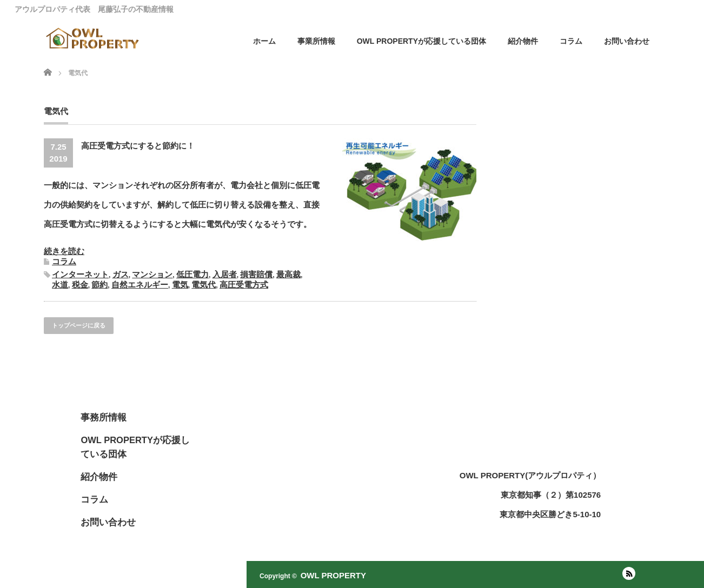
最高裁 (288, 274)
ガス (121, 274)
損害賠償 (256, 274)
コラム (571, 41)
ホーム (264, 41)
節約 (99, 285)
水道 (60, 285)
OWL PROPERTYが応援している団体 (421, 41)
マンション (152, 274)
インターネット (80, 274)
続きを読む (64, 251)
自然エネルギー (140, 285)
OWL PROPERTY (333, 575)
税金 (80, 285)
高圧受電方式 (244, 285)
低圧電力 (192, 274)
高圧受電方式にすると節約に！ (138, 146)
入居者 (225, 274)
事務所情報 (104, 417)
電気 (180, 285)
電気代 (204, 285)
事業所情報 (316, 41)
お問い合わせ (627, 41)
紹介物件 (523, 41)
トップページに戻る (79, 325)
